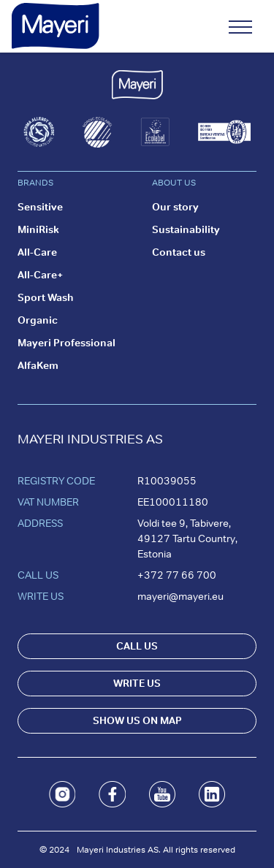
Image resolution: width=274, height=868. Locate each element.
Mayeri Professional (66, 343)
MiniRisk (38, 229)
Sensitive (40, 207)
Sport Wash (46, 297)
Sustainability (186, 229)
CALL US (137, 646)
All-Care (37, 252)
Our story (175, 207)
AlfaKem (38, 365)
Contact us (179, 252)
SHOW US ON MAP (137, 720)
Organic (38, 320)
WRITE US (137, 683)
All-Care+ (41, 275)
